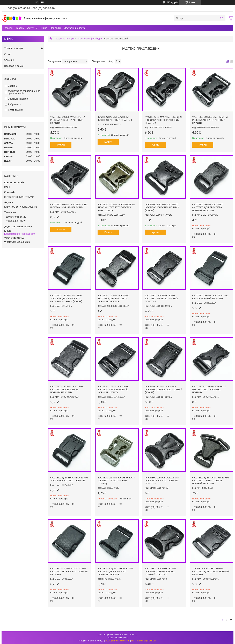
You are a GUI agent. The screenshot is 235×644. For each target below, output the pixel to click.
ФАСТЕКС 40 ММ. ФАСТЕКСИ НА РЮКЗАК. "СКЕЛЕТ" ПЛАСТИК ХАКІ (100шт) (116, 207)
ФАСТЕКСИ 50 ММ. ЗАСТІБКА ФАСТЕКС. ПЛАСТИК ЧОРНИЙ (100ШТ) (162, 207)
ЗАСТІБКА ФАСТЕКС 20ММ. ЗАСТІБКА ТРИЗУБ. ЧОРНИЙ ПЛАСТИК (161, 298)
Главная (8, 28)
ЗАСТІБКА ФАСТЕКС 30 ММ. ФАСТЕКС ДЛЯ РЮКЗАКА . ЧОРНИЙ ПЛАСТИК (161, 572)
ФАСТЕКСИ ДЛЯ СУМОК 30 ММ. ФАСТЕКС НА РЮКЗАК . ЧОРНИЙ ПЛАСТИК (69, 572)
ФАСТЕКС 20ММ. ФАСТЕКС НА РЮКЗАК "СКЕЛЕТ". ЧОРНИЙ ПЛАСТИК (68, 120)
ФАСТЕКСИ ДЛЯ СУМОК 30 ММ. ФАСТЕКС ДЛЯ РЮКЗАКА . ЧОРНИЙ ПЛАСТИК (116, 572)
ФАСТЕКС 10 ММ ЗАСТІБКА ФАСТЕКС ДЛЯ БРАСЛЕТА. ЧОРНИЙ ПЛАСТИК (208, 207)
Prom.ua (133, 635)
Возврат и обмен (14, 66)
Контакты (56, 28)
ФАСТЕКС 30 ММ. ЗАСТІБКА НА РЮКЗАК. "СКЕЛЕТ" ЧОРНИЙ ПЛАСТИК (210, 120)
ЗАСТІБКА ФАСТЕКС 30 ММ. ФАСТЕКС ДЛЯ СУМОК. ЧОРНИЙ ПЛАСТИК (211, 572)
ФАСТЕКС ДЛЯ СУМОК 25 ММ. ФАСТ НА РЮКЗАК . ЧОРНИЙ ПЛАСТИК (162, 481)
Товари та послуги (64, 39)
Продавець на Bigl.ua (117, 638)
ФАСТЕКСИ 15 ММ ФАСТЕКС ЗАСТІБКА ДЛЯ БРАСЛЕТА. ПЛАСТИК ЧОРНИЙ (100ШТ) (67, 298)
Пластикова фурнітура (89, 39)
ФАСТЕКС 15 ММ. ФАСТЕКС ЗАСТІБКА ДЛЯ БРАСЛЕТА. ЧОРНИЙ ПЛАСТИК (113, 298)
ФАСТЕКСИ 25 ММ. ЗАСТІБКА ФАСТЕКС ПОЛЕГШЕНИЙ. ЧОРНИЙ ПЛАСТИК (67, 389)
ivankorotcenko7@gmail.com (20, 234)
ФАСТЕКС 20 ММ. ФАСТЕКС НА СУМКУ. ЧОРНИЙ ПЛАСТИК (210, 297)
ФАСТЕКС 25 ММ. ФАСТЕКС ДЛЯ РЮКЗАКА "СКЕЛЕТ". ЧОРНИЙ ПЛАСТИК (163, 120)
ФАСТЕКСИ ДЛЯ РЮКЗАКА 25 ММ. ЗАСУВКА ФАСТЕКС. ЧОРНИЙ (209, 389)
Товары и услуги (25, 28)
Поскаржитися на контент (117, 641)
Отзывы (9, 60)
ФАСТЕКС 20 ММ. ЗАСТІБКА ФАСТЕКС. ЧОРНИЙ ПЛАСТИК (115, 118)
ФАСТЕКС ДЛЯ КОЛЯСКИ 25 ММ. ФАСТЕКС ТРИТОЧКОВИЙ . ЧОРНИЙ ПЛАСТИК (211, 481)
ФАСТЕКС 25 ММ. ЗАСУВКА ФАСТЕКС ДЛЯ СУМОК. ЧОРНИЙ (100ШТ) (164, 389)
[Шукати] (222, 18)
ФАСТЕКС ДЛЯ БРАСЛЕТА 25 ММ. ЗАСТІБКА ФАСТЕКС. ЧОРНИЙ (69, 479)
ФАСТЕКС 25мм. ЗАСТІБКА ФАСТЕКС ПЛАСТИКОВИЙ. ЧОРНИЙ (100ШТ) (113, 389)
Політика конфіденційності (144, 641)
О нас (44, 28)
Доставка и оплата (75, 28)
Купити (61, 145)
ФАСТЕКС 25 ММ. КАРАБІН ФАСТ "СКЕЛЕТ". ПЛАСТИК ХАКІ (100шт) (116, 481)
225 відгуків (172, 2)
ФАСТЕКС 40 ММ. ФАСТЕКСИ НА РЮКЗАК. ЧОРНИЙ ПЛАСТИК (69, 206)
